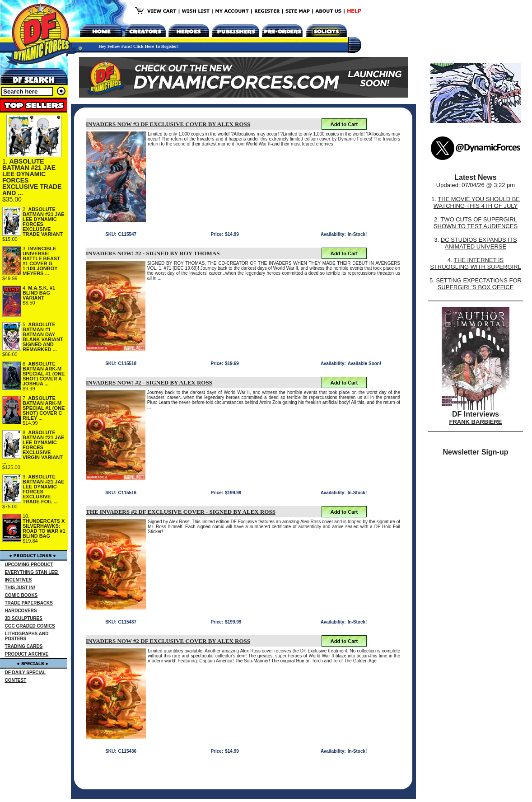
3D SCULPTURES (24, 618)
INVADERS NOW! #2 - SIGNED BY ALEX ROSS (149, 382)
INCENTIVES (19, 580)
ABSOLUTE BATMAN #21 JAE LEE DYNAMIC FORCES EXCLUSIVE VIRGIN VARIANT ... (33, 447)
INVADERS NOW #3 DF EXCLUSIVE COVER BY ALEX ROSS (168, 124)
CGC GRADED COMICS (30, 626)
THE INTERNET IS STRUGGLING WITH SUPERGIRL (476, 263)
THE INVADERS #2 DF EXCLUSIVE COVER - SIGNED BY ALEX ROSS (181, 512)
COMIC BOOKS (21, 595)
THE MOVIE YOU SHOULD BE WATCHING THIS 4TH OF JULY (477, 202)
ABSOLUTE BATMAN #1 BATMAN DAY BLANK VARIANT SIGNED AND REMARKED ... (43, 337)
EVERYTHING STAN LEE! (32, 572)
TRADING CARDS (24, 646)
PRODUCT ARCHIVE (27, 654)
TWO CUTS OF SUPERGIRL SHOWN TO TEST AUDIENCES (476, 223)
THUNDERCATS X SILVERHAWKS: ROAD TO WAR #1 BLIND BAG (44, 528)
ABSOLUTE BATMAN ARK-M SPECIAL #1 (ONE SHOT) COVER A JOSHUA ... (44, 374)
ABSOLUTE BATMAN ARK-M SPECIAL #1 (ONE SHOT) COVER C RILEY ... (44, 408)
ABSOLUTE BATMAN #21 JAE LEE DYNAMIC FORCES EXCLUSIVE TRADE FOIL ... (44, 489)
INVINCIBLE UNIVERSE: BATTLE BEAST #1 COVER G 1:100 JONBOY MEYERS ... (41, 261)
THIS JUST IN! (20, 588)
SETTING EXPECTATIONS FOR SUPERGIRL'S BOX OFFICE (478, 284)
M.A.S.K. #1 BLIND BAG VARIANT (39, 293)
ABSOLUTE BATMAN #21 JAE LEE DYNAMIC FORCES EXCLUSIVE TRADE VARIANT (44, 222)
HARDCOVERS (21, 611)
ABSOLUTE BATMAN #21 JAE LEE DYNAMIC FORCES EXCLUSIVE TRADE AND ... (32, 177)
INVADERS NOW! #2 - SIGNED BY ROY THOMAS (153, 253)
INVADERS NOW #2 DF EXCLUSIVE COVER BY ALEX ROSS (168, 641)
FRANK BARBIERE (476, 422)
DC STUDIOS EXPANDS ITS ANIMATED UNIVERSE (479, 243)
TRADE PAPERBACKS (29, 603)
